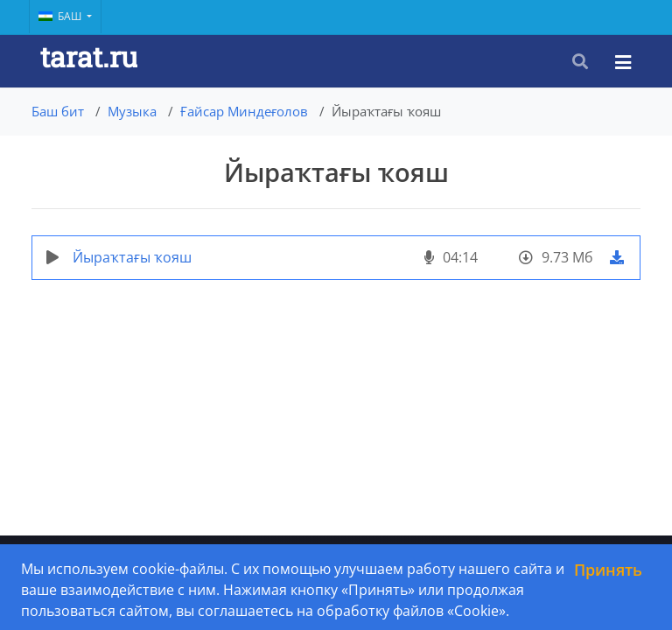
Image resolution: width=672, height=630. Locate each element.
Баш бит (58, 111)
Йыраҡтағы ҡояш (132, 257)
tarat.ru (89, 56)
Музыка (132, 111)
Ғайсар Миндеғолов (244, 111)
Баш (61, 16)
